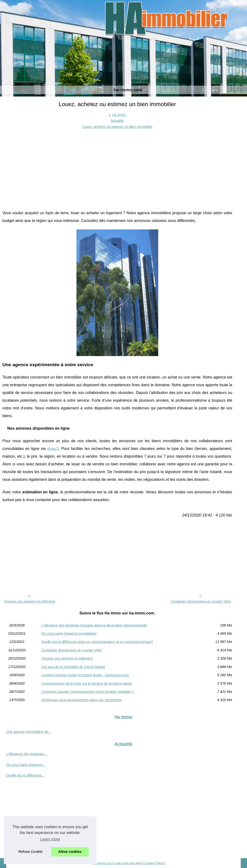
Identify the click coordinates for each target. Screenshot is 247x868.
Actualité (117, 121)
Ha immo (119, 115)
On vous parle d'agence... (26, 765)
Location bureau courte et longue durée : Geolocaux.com (85, 675)
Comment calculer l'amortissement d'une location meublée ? (88, 692)
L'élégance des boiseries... (27, 754)
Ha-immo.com (102, 863)
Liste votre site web (128, 863)
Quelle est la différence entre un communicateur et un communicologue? (97, 642)
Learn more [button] (50, 839)
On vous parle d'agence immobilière (69, 634)
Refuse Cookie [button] (30, 852)
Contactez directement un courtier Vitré (201, 601)
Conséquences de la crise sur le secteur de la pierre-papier (87, 683)
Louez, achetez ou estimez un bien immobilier (117, 127)
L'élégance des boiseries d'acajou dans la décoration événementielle (94, 625)
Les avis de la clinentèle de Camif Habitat (73, 667)
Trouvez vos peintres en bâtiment (29, 601)
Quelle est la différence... (25, 775)
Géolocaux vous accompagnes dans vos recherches (82, 700)
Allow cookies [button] (70, 852)
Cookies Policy (153, 863)
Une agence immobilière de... (29, 732)
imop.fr (53, 449)
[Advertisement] (117, 166)
